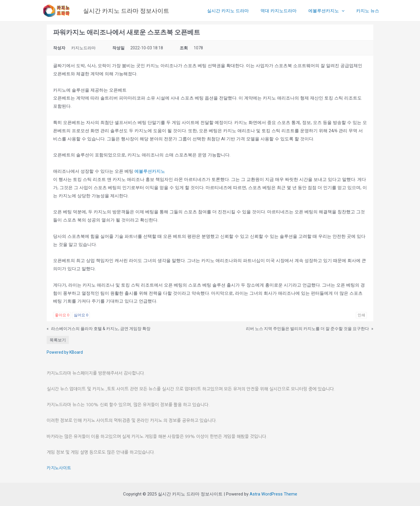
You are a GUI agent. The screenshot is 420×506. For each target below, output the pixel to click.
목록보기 (58, 340)
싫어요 (81, 315)
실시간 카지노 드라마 (238, 11)
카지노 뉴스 (369, 11)
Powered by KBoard (65, 352)
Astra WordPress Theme (273, 494)
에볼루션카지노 (331, 11)
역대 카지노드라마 (286, 11)
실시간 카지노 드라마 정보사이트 (126, 11)
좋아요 (62, 315)
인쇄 (361, 315)
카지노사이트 (59, 468)
